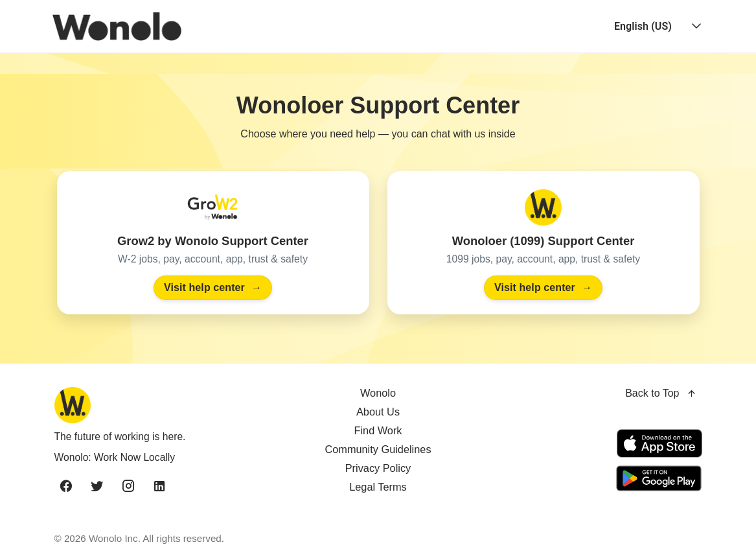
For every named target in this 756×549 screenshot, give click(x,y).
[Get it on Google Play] (657, 478)
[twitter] (97, 487)
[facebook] (66, 487)
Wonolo (378, 393)
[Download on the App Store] (659, 443)
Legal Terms (378, 487)
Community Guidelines (378, 449)
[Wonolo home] (159, 405)
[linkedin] (159, 487)
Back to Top (661, 394)
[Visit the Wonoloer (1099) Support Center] (544, 243)
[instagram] (128, 487)
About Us (378, 412)
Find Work (378, 430)
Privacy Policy (378, 468)
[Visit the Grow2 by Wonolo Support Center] (213, 243)
